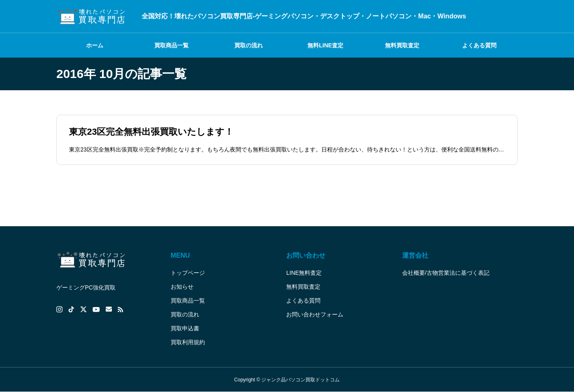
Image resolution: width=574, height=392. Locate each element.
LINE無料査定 (304, 273)
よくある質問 (479, 45)
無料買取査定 (402, 45)
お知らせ (182, 287)
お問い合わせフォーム (315, 314)
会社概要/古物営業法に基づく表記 (446, 273)
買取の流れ (249, 45)
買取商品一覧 (171, 45)
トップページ (188, 273)
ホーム (95, 45)
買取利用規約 (188, 342)
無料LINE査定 (325, 45)
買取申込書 (185, 328)
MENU (180, 255)
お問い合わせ (306, 255)
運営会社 (415, 255)
